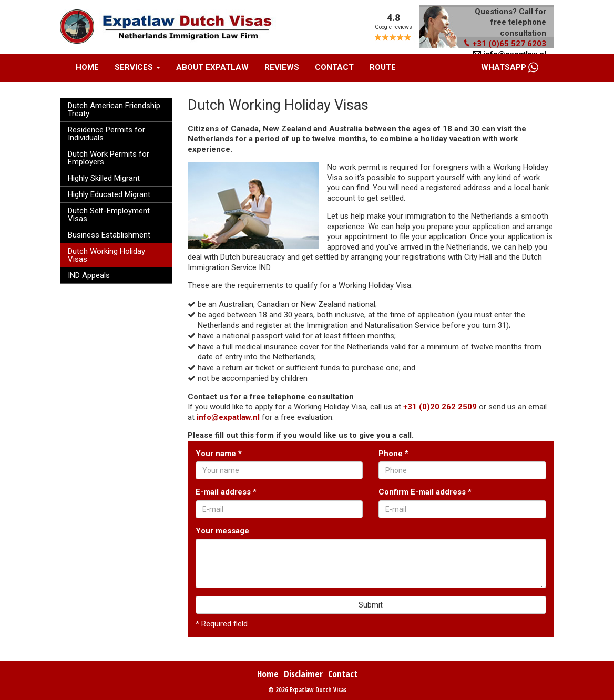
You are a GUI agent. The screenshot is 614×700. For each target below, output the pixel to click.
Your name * (219, 454)
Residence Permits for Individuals (106, 134)
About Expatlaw (212, 67)
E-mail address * (226, 492)
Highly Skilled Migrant (104, 178)
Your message (222, 531)
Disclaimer (303, 674)
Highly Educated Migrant (109, 194)
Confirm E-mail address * (425, 492)
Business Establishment (109, 235)
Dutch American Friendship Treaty (114, 110)
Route (383, 67)
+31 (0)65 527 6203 (505, 44)
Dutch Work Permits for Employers (109, 158)
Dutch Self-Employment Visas (109, 215)
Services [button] (137, 67)
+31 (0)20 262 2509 (440, 407)
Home (87, 67)
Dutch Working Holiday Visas (106, 255)
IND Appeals (89, 275)
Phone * (393, 454)
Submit (371, 605)
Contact (334, 67)
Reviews (282, 67)
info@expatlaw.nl (228, 417)
